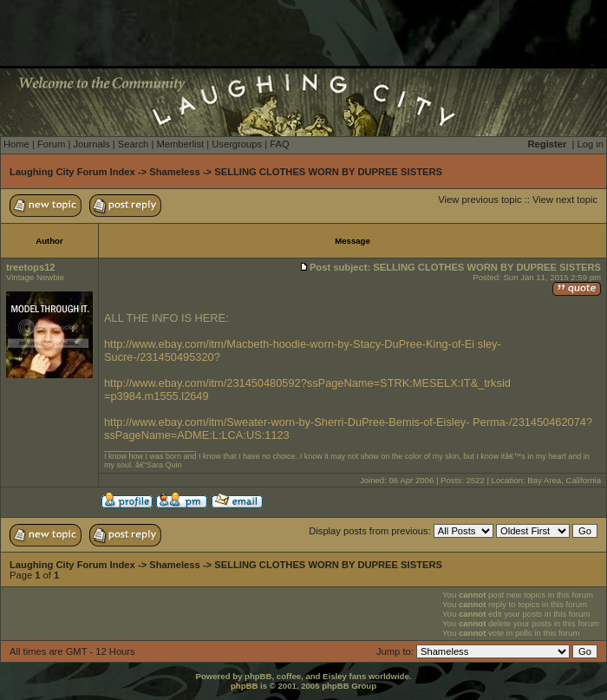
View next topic (565, 200)
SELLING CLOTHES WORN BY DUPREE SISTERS (328, 172)
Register (548, 144)
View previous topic (480, 200)
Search (133, 144)
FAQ (279, 144)
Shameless (174, 172)
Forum (51, 144)
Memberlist (180, 144)
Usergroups (237, 144)
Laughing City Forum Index (72, 172)
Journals (91, 144)
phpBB (244, 686)
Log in (591, 144)
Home (16, 144)
